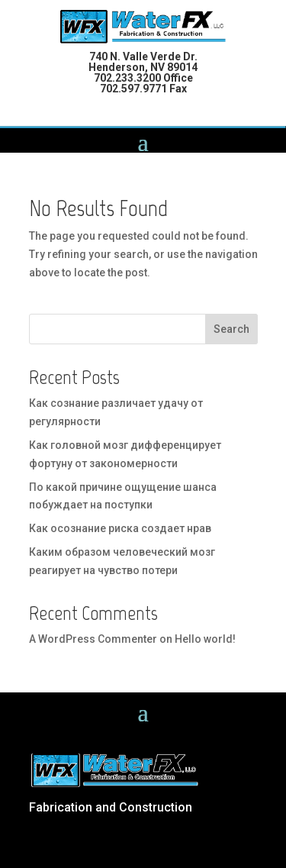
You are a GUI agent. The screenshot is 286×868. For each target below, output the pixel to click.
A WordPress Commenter (93, 639)
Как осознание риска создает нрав (120, 528)
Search (231, 329)
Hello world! (205, 639)
